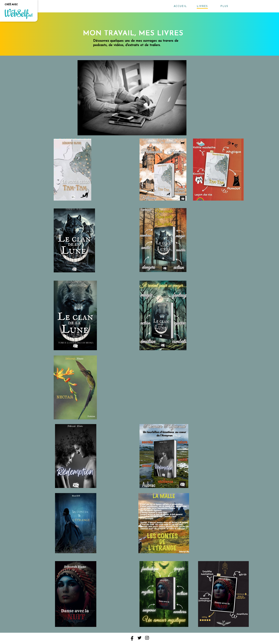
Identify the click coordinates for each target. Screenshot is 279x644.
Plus (224, 6)
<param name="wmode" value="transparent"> (117, 170)
